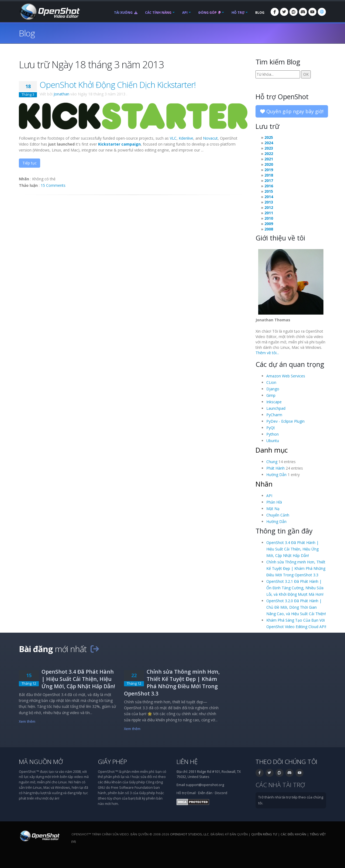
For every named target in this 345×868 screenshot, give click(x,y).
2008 (269, 229)
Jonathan (61, 94)
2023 (269, 148)
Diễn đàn (205, 793)
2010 (269, 218)
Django (273, 389)
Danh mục (272, 450)
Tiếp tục (30, 163)
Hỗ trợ (238, 13)
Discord (221, 793)
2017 (269, 180)
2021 (269, 159)
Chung (272, 462)
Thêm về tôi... (267, 353)
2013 (269, 202)
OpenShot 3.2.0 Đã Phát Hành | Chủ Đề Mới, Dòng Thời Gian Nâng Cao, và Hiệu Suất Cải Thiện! (296, 607)
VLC (173, 138)
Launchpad (276, 408)
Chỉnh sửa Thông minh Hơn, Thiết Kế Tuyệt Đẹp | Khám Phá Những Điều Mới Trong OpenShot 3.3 (296, 568)
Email (192, 793)
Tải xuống (126, 13)
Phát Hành (275, 468)
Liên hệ (187, 762)
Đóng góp (210, 13)
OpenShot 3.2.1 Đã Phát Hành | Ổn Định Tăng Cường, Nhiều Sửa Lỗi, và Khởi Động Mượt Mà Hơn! (295, 588)
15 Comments (53, 185)
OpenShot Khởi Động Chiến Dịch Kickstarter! (118, 85)
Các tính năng (158, 13)
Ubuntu (273, 441)
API (185, 13)
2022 (269, 154)
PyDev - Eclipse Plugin (285, 421)
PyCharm (274, 415)
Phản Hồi (274, 502)
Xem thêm (27, 721)
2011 (269, 213)
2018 (269, 175)
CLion (271, 382)
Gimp (271, 395)
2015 (269, 191)
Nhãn (264, 484)
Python (272, 434)
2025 (269, 137)
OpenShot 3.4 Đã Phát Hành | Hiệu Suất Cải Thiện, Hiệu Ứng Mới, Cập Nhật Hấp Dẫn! (292, 549)
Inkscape (274, 402)
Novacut (210, 138)
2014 (269, 197)
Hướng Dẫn (276, 475)
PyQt (271, 428)
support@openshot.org (205, 785)
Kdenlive (186, 138)
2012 (269, 207)
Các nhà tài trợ (280, 785)
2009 (269, 224)
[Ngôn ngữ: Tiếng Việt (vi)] (322, 12)
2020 (269, 164)
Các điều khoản (293, 834)
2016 (269, 186)
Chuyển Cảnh (278, 515)
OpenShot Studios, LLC (189, 834)
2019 (269, 170)
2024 (269, 143)
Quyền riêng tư (264, 834)
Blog (260, 13)
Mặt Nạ (273, 509)
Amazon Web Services (286, 376)
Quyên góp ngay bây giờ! (292, 111)
